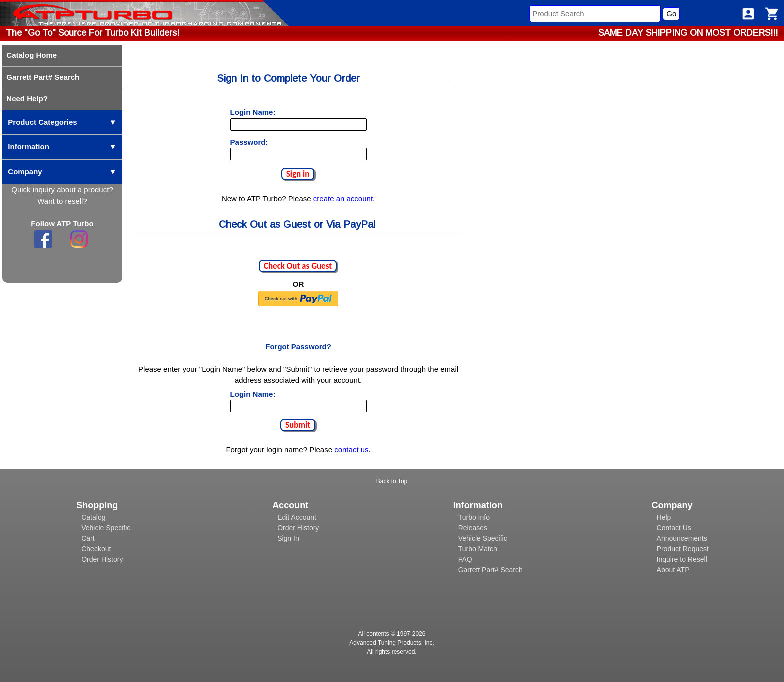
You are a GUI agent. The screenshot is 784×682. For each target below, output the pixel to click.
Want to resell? (62, 201)
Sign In (288, 538)
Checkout (96, 549)
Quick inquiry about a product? (62, 190)
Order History (102, 559)
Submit (298, 425)
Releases (473, 528)
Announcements (682, 538)
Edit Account (297, 517)
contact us (351, 450)
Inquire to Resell (682, 559)
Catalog (93, 517)
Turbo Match (478, 549)
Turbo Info (474, 517)
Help (664, 517)
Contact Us (674, 528)
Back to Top (392, 481)
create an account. (344, 199)
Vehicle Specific (106, 528)
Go (671, 14)
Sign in (298, 174)
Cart (88, 538)
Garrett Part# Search (491, 570)
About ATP (673, 570)
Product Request (683, 549)
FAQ (465, 559)
